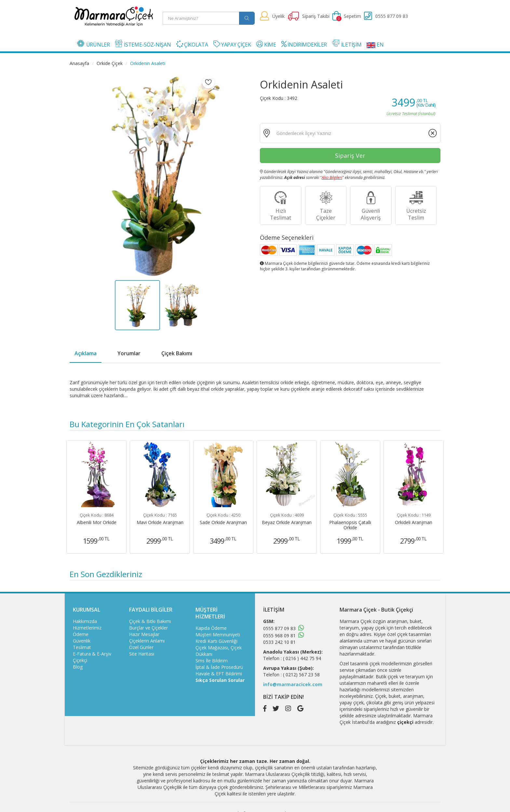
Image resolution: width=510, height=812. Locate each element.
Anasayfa (79, 63)
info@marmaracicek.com (293, 684)
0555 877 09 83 (279, 628)
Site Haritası (142, 654)
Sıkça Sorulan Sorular (220, 680)
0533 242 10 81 (279, 642)
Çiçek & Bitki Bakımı (150, 621)
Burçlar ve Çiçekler (148, 628)
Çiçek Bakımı (177, 353)
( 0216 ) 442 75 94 (302, 658)
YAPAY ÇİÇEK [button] (232, 44)
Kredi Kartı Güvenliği (216, 641)
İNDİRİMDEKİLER (304, 44)
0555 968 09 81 (279, 636)
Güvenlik (82, 641)
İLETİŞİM (347, 44)
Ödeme (81, 634)
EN (375, 45)
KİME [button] (266, 44)
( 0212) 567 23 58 (301, 675)
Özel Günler (141, 647)
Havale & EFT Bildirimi (219, 674)
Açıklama (86, 353)
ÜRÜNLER (94, 44)
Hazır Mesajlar (144, 634)
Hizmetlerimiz (87, 628)
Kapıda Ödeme (211, 628)
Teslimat (82, 647)
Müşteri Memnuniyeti (218, 635)
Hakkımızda (85, 621)
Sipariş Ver (350, 156)
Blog (78, 667)
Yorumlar (129, 353)
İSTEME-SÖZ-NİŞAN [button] (143, 44)
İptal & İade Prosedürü (219, 667)
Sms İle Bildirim (212, 661)
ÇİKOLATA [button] (192, 44)
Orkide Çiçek (110, 63)
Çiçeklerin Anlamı (147, 641)
